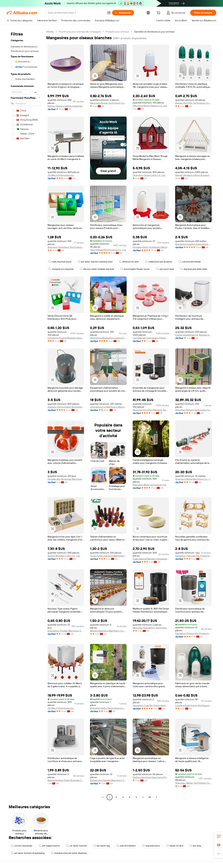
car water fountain (77, 846)
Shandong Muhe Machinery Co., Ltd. (193, 479)
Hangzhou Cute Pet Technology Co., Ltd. (151, 705)
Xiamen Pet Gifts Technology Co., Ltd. (193, 103)
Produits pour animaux (117, 32)
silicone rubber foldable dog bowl (97, 269)
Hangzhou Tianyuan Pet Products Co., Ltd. (193, 556)
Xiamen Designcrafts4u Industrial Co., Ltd (66, 106)
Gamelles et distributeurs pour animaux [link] (154, 32)
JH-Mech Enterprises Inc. (61, 175)
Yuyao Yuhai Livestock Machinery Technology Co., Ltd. (108, 556)
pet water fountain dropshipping (28, 853)
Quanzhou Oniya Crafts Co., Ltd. (149, 175)
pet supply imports (49, 846)
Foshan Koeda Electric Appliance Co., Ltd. (193, 335)
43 (150, 797)
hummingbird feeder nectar (135, 269)
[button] (109, 13)
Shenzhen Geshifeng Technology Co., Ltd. (66, 247)
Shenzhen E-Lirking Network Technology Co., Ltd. (151, 410)
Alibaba (50, 32)
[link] (219, 836)
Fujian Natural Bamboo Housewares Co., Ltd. (151, 559)
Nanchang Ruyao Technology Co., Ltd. (108, 103)
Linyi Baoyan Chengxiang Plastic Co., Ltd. (151, 338)
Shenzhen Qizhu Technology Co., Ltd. (108, 708)
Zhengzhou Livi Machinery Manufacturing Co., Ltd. (108, 407)
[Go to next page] (156, 797)
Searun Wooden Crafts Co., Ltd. (64, 556)
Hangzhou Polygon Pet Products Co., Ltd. (193, 633)
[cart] (159, 13)
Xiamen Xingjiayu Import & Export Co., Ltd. (193, 175)
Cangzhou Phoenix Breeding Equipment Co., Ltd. (66, 338)
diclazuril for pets (129, 262)
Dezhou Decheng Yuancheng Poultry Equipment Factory (151, 777)
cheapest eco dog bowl (61, 269)
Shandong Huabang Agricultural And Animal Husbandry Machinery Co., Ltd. (193, 244)
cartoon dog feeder (22, 846)
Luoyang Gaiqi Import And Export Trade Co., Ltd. (193, 705)
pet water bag (102, 846)
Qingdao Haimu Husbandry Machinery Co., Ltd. (151, 247)
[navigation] (25, 415)
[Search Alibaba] (76, 13)
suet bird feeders (126, 846)
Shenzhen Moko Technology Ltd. (150, 485)
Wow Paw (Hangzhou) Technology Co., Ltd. (151, 628)
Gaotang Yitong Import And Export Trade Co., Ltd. (66, 407)
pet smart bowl (165, 269)
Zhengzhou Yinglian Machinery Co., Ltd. (66, 631)
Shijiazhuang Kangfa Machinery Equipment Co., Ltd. (108, 780)
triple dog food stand (60, 262)
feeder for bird (175, 846)
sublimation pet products (159, 262)
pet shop (195, 846)
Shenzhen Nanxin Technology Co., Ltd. (193, 783)
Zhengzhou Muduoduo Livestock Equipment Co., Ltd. (108, 338)
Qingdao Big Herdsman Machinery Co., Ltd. (66, 479)
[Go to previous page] (103, 797)
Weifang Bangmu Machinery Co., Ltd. (108, 631)
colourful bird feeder (190, 262)
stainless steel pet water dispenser (69, 853)
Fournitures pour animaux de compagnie (80, 32)
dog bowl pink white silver (194, 269)
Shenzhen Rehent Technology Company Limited (193, 410)
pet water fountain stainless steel (95, 262)
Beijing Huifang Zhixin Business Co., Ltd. (66, 780)
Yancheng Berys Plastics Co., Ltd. (150, 106)
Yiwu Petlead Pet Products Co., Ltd (108, 250)
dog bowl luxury (151, 846)
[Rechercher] (123, 13)
